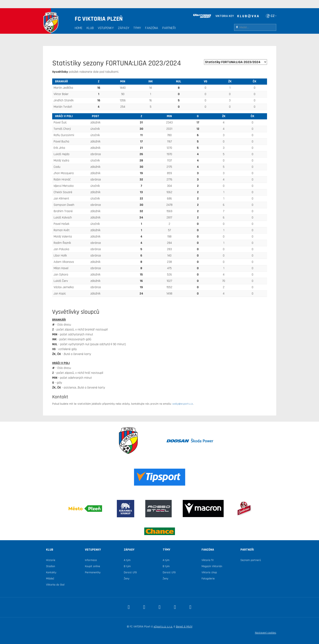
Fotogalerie (208, 579)
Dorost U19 (130, 572)
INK (151, 81)
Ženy (127, 579)
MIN (123, 81)
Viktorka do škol (55, 585)
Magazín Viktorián (212, 566)
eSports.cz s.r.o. (163, 627)
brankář (61, 81)
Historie (51, 560)
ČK (255, 81)
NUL (179, 81)
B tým (127, 566)
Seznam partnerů (251, 560)
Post (96, 116)
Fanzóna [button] (152, 28)
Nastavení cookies (266, 633)
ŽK (230, 81)
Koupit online (92, 566)
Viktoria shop (209, 572)
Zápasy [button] (124, 28)
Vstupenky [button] (106, 28)
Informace (91, 560)
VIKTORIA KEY (225, 16)
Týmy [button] (137, 28)
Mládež (50, 579)
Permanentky (93, 572)
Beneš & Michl (184, 627)
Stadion (51, 566)
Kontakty (51, 572)
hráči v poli (64, 116)
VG (206, 81)
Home (79, 28)
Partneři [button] (169, 28)
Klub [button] (90, 28)
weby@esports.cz (183, 404)
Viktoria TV (208, 560)
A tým (127, 560)
